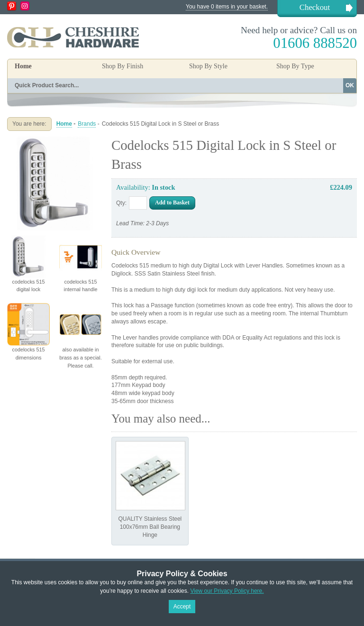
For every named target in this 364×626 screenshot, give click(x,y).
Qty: (121, 203)
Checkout (315, 7)
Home (23, 66)
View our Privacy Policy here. (227, 591)
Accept (182, 607)
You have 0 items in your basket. (227, 7)
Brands (87, 124)
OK (350, 85)
